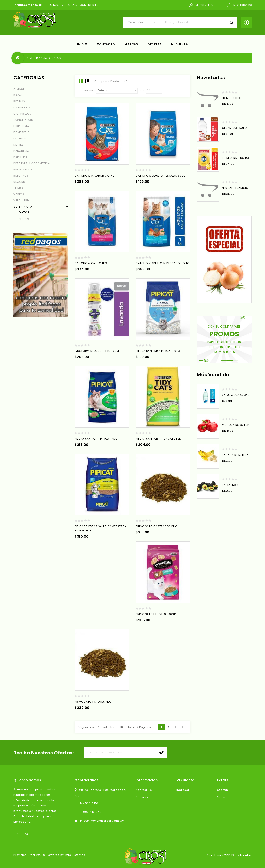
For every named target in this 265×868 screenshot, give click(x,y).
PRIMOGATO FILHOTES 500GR (156, 614)
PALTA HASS (230, 485)
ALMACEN (20, 89)
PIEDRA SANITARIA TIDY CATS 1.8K (158, 439)
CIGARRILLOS (22, 114)
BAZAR (18, 95)
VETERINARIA (38, 58)
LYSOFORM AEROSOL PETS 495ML (97, 351)
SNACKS (19, 182)
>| (183, 727)
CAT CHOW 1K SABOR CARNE (94, 176)
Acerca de (144, 790)
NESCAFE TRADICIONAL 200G (242, 188)
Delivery (142, 797)
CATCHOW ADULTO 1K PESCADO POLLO (163, 263)
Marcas (131, 44)
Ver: (142, 91)
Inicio (82, 44)
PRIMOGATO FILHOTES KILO (93, 702)
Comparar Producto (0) (112, 81)
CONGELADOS (23, 120)
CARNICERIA (22, 107)
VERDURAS (69, 5)
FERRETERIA (21, 126)
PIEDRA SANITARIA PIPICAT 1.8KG (158, 351)
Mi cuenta (179, 44)
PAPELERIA (21, 157)
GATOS (56, 58)
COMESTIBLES (89, 5)
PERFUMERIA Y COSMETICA (32, 163)
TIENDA (18, 188)
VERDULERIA (22, 200)
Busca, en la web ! (231, 23)
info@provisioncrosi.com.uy (102, 821)
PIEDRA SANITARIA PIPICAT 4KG (96, 439)
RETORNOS (21, 176)
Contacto (106, 44)
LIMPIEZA (19, 145)
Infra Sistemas (75, 855)
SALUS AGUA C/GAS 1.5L (238, 395)
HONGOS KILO (232, 98)
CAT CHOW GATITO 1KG (91, 263)
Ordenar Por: (86, 91)
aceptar (161, 752)
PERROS (24, 219)
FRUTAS (53, 5)
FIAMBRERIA (21, 132)
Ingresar (183, 790)
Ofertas (154, 44)
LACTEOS (20, 138)
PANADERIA (21, 151)
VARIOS (19, 194)
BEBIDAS (19, 101)
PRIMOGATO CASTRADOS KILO (157, 526)
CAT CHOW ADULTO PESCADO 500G (161, 176)
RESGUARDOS (23, 169)
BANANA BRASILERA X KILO (240, 455)
